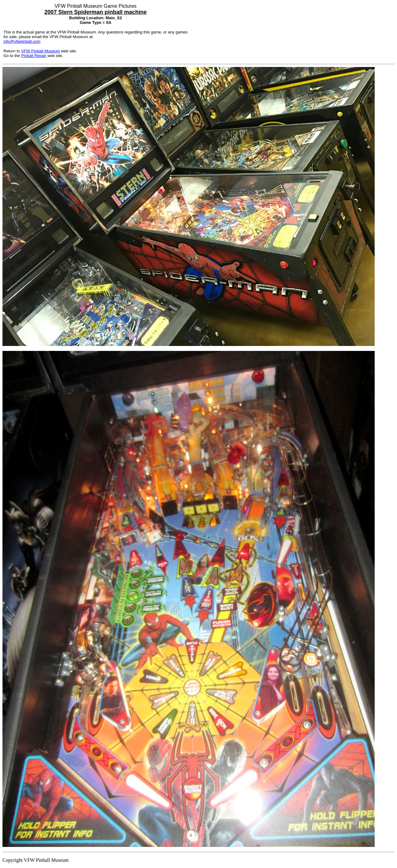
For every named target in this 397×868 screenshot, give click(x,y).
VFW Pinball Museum (40, 51)
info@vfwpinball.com (22, 41)
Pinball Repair (34, 56)
